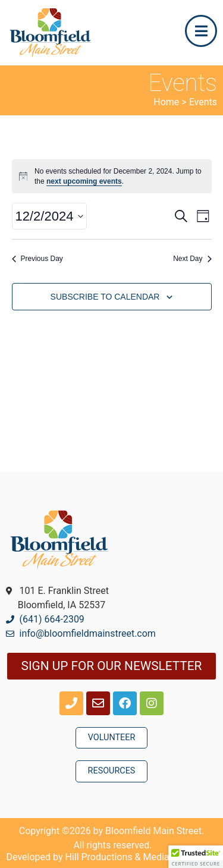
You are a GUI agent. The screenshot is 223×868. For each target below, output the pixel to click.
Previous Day (37, 259)
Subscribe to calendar (105, 297)
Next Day (192, 259)
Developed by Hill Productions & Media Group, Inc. (112, 857)
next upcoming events (84, 181)
